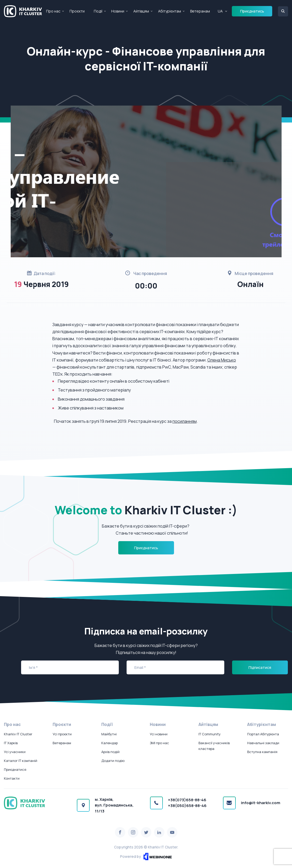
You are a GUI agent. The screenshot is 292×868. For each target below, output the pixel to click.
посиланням (185, 421)
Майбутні (109, 734)
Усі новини (159, 734)
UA (220, 11)
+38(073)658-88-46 (187, 800)
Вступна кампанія (262, 752)
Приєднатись (252, 11)
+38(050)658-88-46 (187, 806)
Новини (118, 11)
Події (98, 11)
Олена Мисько (222, 360)
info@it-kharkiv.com (261, 803)
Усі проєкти (62, 734)
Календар (110, 743)
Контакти (12, 778)
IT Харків (11, 743)
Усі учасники (15, 752)
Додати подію (113, 761)
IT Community (210, 734)
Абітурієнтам (170, 11)
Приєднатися (15, 769)
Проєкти (77, 11)
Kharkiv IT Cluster (18, 734)
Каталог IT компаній (21, 761)
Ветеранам (200, 11)
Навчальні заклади (263, 743)
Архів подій (110, 752)
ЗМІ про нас (159, 743)
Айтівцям (141, 11)
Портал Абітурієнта (263, 734)
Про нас (53, 11)
